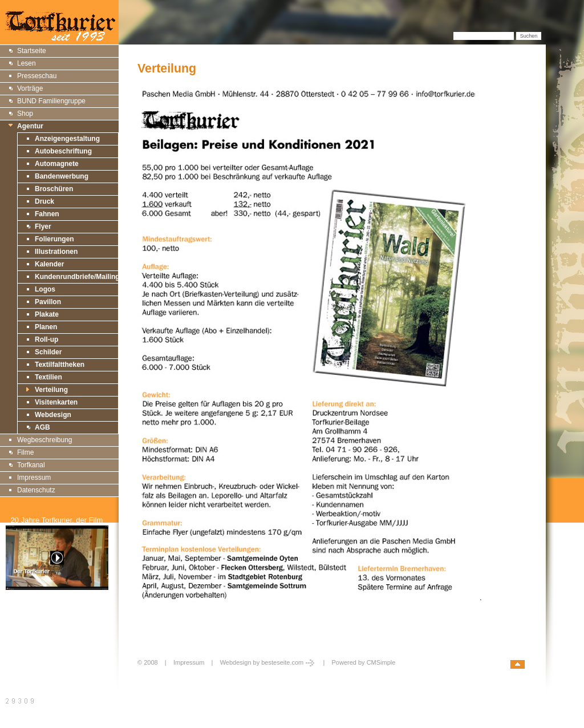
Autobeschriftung (63, 151)
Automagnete (57, 164)
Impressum (34, 478)
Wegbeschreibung (45, 440)
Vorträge (30, 88)
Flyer (43, 227)
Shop (25, 114)
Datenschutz (36, 490)
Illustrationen (56, 252)
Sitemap (19, 621)
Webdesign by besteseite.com (268, 662)
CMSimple (381, 662)
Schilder (48, 352)
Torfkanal (31, 465)
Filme (25, 452)
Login (147, 675)
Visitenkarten (56, 402)
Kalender (49, 264)
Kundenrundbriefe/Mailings (79, 277)
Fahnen (47, 214)
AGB (42, 427)
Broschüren (54, 189)
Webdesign (53, 415)
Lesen (27, 63)
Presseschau (37, 76)
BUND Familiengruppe (51, 101)
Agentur (30, 126)
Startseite (32, 51)
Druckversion (26, 634)
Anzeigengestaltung (67, 139)
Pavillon (48, 302)
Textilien (48, 377)
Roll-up (46, 339)
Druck (44, 201)
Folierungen (54, 239)
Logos (45, 289)
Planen (46, 327)
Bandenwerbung (62, 176)
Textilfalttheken (60, 365)
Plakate (47, 314)
